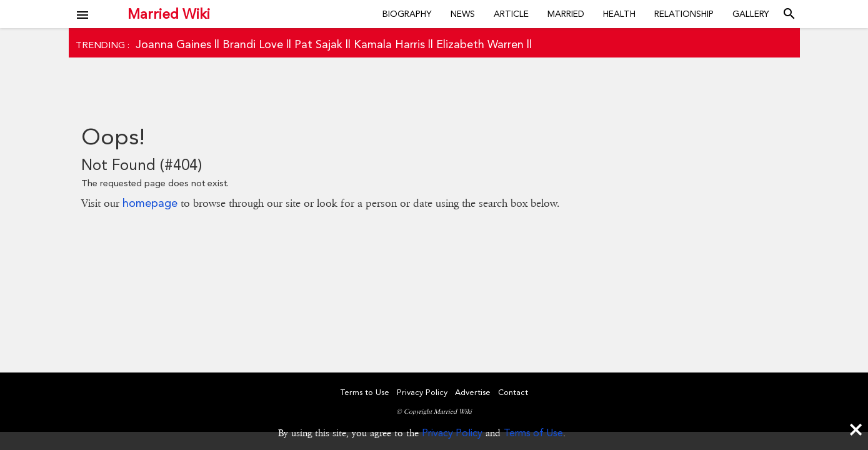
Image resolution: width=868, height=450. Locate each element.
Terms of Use (533, 433)
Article (511, 14)
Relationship (684, 14)
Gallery (751, 14)
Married (566, 14)
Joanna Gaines (173, 44)
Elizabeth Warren (480, 44)
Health (619, 14)
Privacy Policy (452, 433)
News (463, 14)
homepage (150, 203)
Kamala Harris (389, 44)
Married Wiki (169, 14)
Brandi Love (253, 44)
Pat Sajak (318, 44)
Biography (407, 14)
